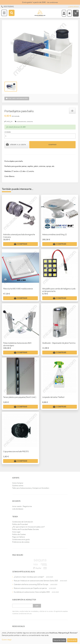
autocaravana (22, 121)
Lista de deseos (18, 509)
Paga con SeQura (19, 537)
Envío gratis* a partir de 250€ (40, 2)
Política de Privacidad (20, 524)
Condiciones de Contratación (23, 522)
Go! (37, 606)
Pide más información (17, 99)
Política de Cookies (19, 534)
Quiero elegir (7, 640)
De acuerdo (72, 640)
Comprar (52, 145)
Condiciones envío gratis (21, 539)
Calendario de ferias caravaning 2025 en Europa (31, 584)
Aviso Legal (16, 532)
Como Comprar (18, 483)
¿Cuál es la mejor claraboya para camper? (29, 577)
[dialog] (40, 637)
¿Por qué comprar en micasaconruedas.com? (28, 527)
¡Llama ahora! (74, 7)
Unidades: (8, 132)
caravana (30, 121)
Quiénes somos (18, 486)
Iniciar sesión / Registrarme (22, 506)
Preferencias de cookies (21, 542)
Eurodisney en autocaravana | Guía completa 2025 (32, 592)
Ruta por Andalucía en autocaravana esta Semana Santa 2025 (36, 581)
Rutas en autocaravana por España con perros (30, 588)
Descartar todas (59, 640)
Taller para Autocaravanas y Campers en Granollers (31, 488)
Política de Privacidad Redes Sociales (26, 529)
